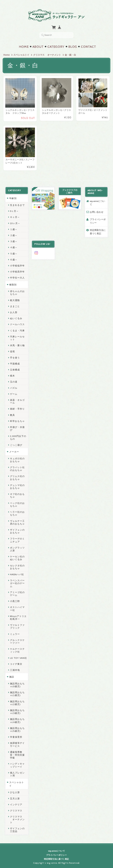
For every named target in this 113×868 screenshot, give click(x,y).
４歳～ (14, 247)
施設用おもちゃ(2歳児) (17, 703)
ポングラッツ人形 (17, 549)
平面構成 (15, 363)
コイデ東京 (16, 664)
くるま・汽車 (17, 330)
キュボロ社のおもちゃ (17, 460)
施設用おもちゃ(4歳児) (17, 720)
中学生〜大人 (17, 278)
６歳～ (14, 259)
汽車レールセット (17, 338)
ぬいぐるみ (16, 318)
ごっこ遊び (16, 445)
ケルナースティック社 (17, 650)
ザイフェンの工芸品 (17, 830)
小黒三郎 (15, 601)
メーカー (14, 451)
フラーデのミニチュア (17, 540)
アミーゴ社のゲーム (17, 593)
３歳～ (14, 241)
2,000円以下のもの (18, 437)
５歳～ (14, 253)
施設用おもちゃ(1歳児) (17, 694)
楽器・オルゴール (17, 401)
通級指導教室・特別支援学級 (17, 755)
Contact (88, 47)
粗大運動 (15, 300)
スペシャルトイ (21, 55)
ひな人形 (15, 792)
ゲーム (14, 394)
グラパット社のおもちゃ (17, 469)
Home (24, 47)
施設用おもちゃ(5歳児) (17, 729)
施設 (12, 677)
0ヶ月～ (14, 211)
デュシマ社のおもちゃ (17, 486)
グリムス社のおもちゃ (17, 478)
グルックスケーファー (17, 641)
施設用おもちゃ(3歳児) (17, 711)
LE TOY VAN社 (18, 658)
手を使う (15, 357)
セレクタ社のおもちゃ (17, 567)
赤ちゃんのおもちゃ (17, 293)
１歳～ (14, 229)
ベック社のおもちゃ (17, 504)
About (38, 47)
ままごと (15, 306)
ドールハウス (17, 324)
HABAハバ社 (17, 574)
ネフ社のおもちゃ (17, 495)
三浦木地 (15, 670)
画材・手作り (17, 409)
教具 (12, 415)
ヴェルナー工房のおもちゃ (17, 522)
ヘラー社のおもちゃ (17, 513)
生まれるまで (17, 205)
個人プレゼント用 (17, 774)
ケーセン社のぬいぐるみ (17, 558)
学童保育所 (16, 737)
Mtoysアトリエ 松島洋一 (18, 617)
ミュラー (15, 634)
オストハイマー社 (17, 609)
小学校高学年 (17, 272)
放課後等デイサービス (17, 744)
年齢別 (13, 198)
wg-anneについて (97, 203)
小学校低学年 (17, 265)
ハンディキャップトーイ (17, 765)
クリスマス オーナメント (47, 55)
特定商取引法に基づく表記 (98, 232)
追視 (12, 351)
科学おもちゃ (17, 421)
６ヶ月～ (15, 217)
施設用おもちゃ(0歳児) (17, 685)
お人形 (14, 312)
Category (56, 47)
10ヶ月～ (15, 223)
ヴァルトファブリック (17, 626)
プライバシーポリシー (98, 221)
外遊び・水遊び (17, 428)
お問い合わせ (97, 212)
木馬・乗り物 (17, 345)
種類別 (13, 284)
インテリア (16, 804)
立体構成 (15, 369)
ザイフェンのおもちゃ (17, 531)
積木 (12, 376)
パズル (14, 388)
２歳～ (14, 235)
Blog (73, 47)
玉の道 (14, 382)
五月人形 (15, 798)
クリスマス (16, 810)
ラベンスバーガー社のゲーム (17, 583)
